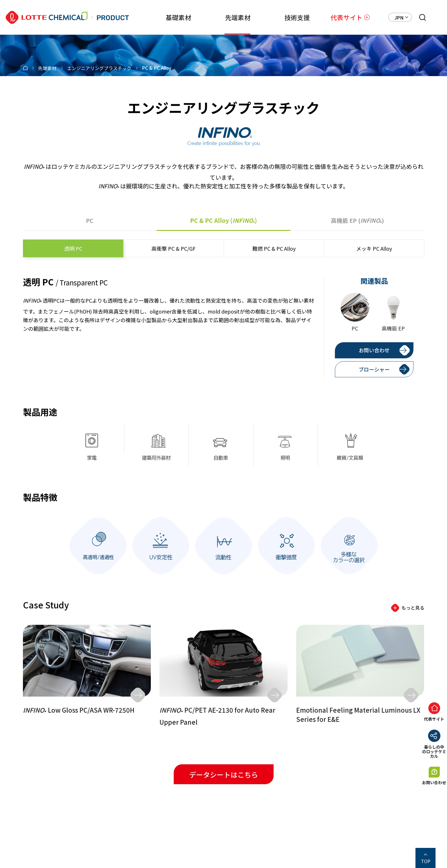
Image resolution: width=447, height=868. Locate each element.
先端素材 (223, 17)
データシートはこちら (224, 775)
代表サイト (347, 17)
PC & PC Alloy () (223, 221)
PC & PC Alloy (274, 248)
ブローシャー (374, 369)
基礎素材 (159, 17)
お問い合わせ (374, 350)
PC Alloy (374, 248)
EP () (357, 221)
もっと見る (413, 608)
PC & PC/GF (173, 248)
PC (90, 220)
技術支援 (287, 17)
